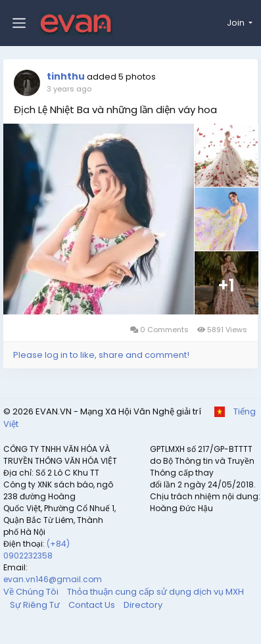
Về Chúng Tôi (32, 592)
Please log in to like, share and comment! (101, 355)
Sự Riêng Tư (36, 605)
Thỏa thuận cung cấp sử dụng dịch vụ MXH (155, 592)
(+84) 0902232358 (36, 550)
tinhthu (66, 76)
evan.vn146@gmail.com (53, 579)
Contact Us (93, 605)
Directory (143, 605)
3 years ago (69, 89)
